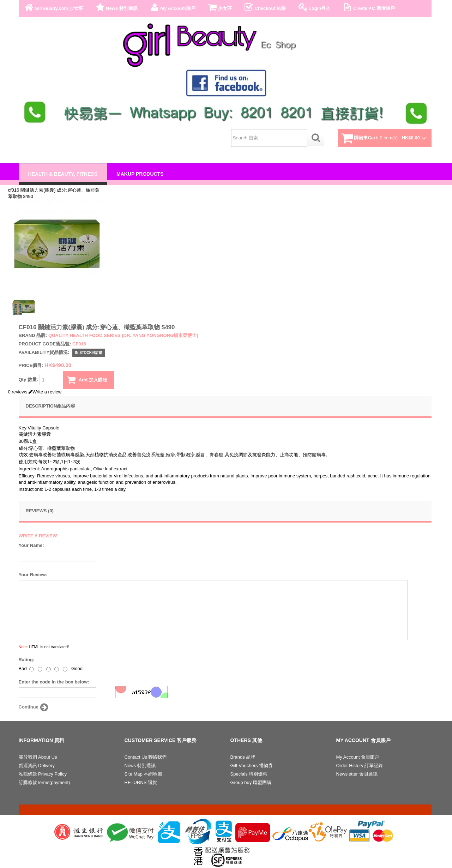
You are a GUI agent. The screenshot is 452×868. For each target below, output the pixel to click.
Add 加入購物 (87, 380)
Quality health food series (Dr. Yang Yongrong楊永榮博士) (123, 335)
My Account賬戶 (172, 7)
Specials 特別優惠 (249, 774)
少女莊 (219, 7)
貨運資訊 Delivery (37, 765)
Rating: (27, 660)
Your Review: (33, 575)
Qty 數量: (37, 380)
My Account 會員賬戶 (358, 757)
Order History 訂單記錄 (360, 765)
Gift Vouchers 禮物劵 (252, 765)
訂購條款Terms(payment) (44, 782)
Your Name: (31, 545)
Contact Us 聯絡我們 (146, 757)
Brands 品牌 (243, 757)
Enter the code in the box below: (54, 682)
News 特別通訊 (116, 7)
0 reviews (18, 392)
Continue (34, 707)
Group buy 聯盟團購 (251, 782)
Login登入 (314, 7)
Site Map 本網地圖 (143, 774)
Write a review (45, 392)
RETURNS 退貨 (141, 782)
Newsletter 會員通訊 (357, 774)
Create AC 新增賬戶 (368, 7)
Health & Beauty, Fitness (63, 174)
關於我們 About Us (38, 757)
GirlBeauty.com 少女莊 (53, 7)
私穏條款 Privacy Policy (43, 774)
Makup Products (140, 174)
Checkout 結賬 (264, 7)
